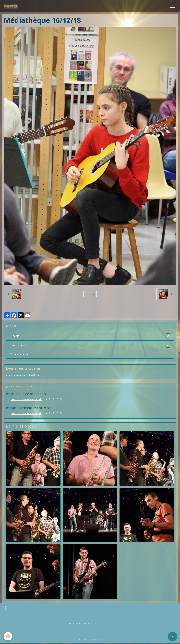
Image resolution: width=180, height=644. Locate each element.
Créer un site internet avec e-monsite (90, 623)
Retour (90, 294)
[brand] (12, 6)
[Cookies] (8, 636)
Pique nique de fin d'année (26, 394)
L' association (18, 345)
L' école (15, 336)
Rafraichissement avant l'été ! (29, 408)
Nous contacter (19, 354)
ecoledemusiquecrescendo (27, 399)
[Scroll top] (173, 637)
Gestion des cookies (90, 639)
